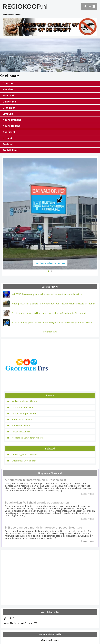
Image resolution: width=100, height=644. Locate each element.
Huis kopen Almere (21, 425)
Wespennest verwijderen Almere (27, 437)
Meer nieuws (50, 331)
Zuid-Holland (10, 150)
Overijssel (9, 132)
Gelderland (9, 102)
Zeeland (8, 144)
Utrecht (7, 138)
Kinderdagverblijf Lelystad (24, 454)
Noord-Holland (12, 126)
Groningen (9, 108)
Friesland (8, 95)
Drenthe (8, 83)
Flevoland (8, 89)
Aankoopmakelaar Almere (24, 401)
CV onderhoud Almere (22, 407)
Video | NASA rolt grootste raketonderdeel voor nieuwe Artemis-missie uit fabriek (53, 303)
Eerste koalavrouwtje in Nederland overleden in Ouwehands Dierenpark (49, 312)
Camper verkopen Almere (24, 413)
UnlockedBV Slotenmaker (24, 460)
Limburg (8, 114)
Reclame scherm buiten (50, 263)
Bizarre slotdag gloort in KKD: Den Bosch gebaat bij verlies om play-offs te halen (52, 322)
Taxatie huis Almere (21, 431)
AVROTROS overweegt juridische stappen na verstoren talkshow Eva (47, 293)
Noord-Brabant (12, 120)
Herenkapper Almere (22, 419)
